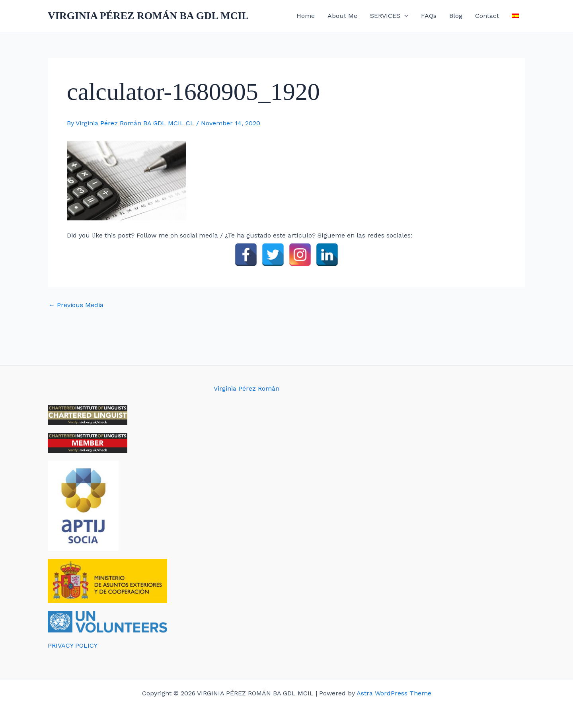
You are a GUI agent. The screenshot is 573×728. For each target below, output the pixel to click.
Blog (456, 16)
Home (306, 16)
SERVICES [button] (389, 16)
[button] (404, 16)
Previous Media (76, 305)
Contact (487, 16)
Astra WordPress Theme (394, 693)
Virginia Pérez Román (247, 388)
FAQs (429, 16)
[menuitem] (515, 16)
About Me (342, 16)
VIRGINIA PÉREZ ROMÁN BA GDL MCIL (148, 16)
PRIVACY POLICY (73, 645)
